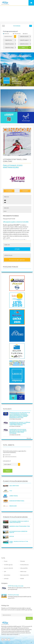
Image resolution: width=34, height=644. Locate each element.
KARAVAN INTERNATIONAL (17, 501)
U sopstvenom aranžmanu (10, 457)
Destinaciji (7, 34)
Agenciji (26, 34)
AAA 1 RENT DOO (14, 486)
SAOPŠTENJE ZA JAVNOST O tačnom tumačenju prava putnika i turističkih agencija (20, 424)
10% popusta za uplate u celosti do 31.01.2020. (16, 222)
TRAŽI (23, 47)
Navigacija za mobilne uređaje (31, 3)
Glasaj (8, 471)
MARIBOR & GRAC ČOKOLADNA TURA (20, 526)
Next (31, 26)
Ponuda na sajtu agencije (17, 260)
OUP (5, 572)
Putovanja (23, 561)
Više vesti (29, 438)
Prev (3, 26)
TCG (11, 491)
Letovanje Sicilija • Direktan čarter (18, 532)
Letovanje (6, 578)
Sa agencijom (7, 455)
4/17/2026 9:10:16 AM (15, 419)
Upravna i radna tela (8, 568)
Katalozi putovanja (13, 595)
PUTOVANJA (17, 26)
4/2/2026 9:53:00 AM (15, 426)
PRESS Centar (23, 572)
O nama (6, 561)
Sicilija (12, 536)
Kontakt (22, 578)
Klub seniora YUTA (24, 575)
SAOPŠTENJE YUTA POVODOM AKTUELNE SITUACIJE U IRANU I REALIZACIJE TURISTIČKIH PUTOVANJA (18, 431)
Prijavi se (29, 618)
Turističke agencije (8, 565)
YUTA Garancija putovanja (16, 586)
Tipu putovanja (17, 34)
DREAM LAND (13, 506)
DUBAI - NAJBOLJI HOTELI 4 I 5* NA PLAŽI (19, 542)
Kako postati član (24, 568)
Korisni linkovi (7, 575)
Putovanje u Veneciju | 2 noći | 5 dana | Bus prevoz (19, 522)
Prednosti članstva (25, 565)
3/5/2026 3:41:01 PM (15, 435)
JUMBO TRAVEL (14, 496)
